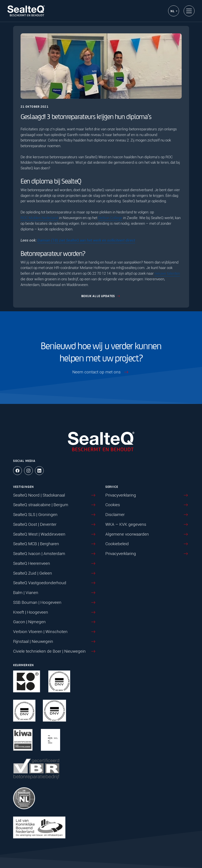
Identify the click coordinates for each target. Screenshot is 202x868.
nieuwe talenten (167, 273)
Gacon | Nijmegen (55, 622)
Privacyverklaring (147, 495)
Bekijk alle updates (101, 296)
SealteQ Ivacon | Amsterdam (55, 554)
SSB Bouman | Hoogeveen (55, 603)
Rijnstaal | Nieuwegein (55, 642)
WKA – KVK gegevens (147, 525)
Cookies (147, 505)
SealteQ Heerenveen (55, 564)
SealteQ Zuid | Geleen (55, 574)
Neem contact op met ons (101, 372)
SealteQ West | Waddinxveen (55, 534)
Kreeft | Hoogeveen (55, 613)
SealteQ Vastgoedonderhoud (55, 583)
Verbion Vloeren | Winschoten (55, 632)
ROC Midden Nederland (39, 218)
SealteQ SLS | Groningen (55, 515)
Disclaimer (147, 515)
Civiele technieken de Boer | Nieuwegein (55, 652)
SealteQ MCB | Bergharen (55, 544)
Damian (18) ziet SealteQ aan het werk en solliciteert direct (86, 240)
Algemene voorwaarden (147, 534)
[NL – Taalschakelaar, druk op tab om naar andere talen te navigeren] (174, 11)
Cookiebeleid (147, 544)
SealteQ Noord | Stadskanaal (55, 495)
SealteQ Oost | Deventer (55, 525)
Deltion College (110, 218)
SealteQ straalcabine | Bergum (55, 505)
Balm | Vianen (55, 593)
